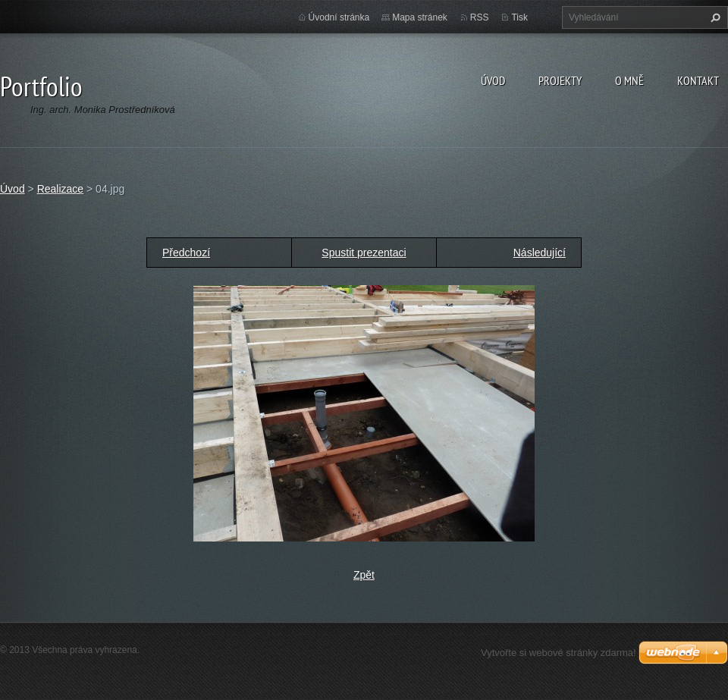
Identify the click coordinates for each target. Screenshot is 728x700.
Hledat (714, 17)
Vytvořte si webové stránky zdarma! (559, 653)
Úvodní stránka (339, 17)
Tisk (519, 17)
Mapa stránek (420, 17)
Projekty (560, 80)
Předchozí (186, 253)
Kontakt (698, 80)
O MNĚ (629, 80)
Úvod (493, 80)
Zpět (364, 575)
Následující (540, 253)
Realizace (60, 189)
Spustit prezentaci (364, 253)
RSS (480, 17)
